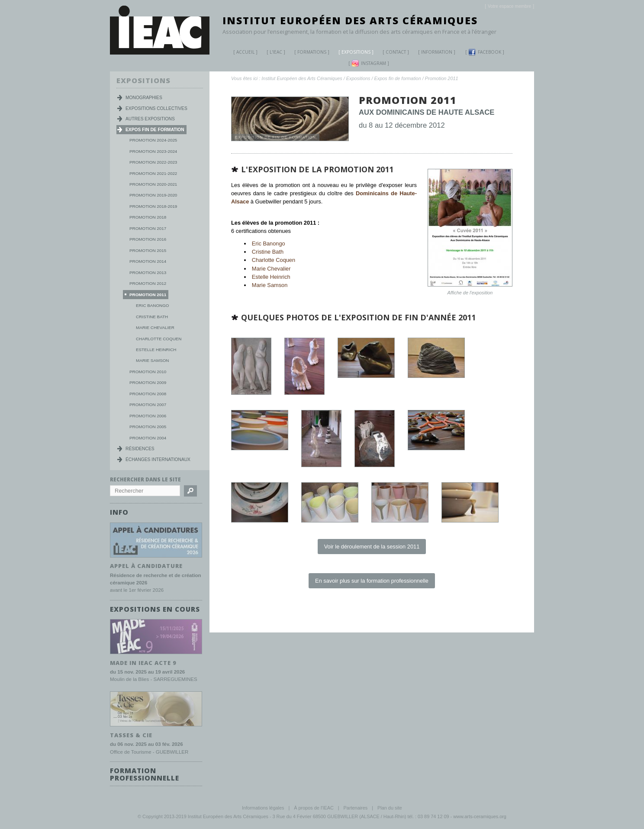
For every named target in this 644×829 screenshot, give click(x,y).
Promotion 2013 (148, 273)
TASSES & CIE (131, 734)
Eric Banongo (269, 244)
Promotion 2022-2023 (153, 162)
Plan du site (390, 807)
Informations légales (263, 807)
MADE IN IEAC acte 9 (143, 662)
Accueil (245, 52)
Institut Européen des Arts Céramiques (350, 20)
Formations (309, 53)
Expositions (353, 53)
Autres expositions (150, 119)
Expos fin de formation (398, 78)
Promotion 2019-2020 (153, 195)
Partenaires (356, 807)
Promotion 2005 (148, 427)
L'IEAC (273, 53)
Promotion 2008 (148, 394)
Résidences (140, 449)
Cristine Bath (268, 252)
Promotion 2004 (148, 438)
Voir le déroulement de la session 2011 (372, 547)
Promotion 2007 (148, 405)
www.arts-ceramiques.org (480, 816)
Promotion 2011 (442, 78)
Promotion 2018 (148, 217)
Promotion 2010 (148, 372)
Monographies (144, 98)
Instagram (369, 63)
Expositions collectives (156, 108)
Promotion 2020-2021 (153, 184)
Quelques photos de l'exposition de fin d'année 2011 (358, 317)
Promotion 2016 (148, 239)
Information (437, 52)
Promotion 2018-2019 (153, 206)
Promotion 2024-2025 (153, 140)
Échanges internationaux (158, 460)
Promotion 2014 (148, 261)
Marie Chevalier (271, 269)
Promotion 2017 (148, 228)
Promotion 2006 (148, 416)
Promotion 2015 (148, 250)
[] (509, 6)
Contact (396, 52)
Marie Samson (270, 285)
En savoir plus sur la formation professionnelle (372, 581)
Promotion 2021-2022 (153, 173)
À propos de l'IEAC (314, 807)
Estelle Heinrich (271, 277)
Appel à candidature (146, 565)
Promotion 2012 (148, 283)
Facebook (485, 52)
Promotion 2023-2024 (153, 151)
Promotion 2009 (148, 382)
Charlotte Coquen (274, 260)
